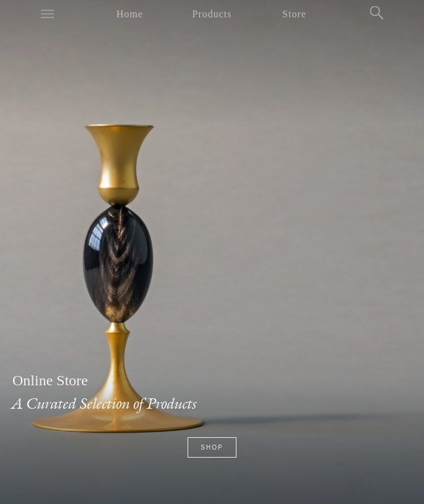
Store (294, 14)
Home (130, 14)
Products (212, 14)
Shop (212, 447)
